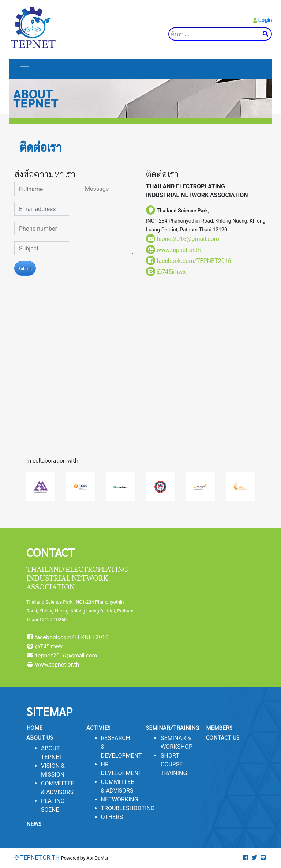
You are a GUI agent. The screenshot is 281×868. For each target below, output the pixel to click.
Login (265, 20)
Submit (25, 268)
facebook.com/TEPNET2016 (68, 637)
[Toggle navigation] (25, 69)
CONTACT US (223, 737)
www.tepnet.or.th (179, 250)
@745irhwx (171, 272)
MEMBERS (219, 727)
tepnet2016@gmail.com (188, 239)
